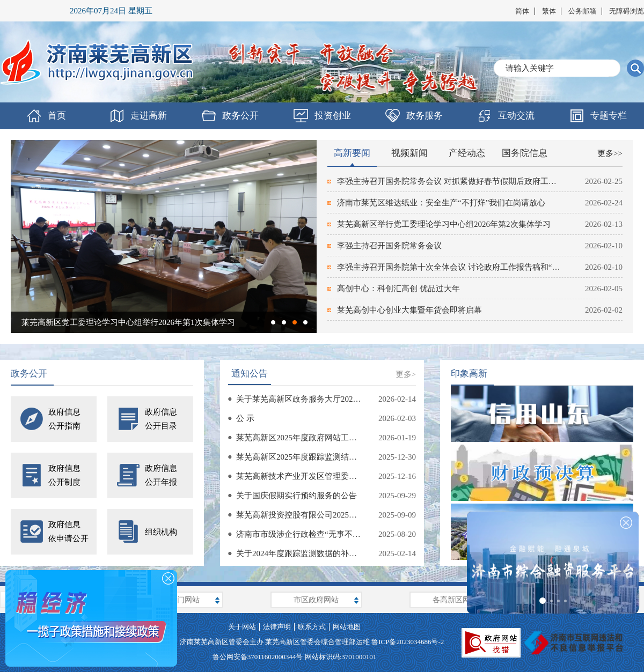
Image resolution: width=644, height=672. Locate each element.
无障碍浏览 (627, 11)
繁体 (549, 11)
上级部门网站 (177, 600)
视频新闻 (409, 153)
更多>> (610, 153)
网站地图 (347, 627)
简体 (522, 11)
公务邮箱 (582, 11)
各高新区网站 (455, 600)
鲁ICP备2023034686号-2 (408, 642)
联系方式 (312, 627)
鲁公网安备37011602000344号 (258, 657)
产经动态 (467, 153)
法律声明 (277, 627)
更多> (406, 374)
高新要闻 (352, 153)
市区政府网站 (316, 600)
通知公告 (250, 374)
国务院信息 (525, 153)
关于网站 (242, 627)
